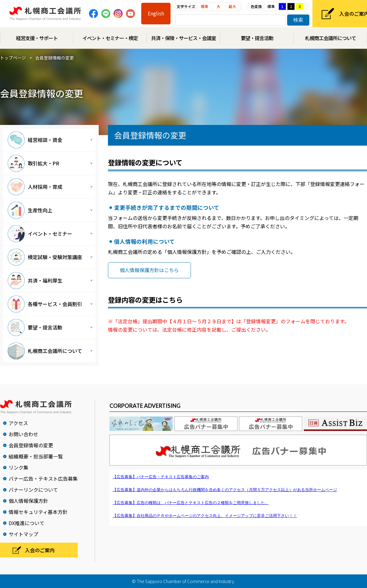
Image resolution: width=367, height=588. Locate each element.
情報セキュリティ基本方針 (38, 512)
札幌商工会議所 (45, 14)
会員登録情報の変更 (31, 445)
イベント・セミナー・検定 (110, 38)
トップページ (13, 58)
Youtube (130, 14)
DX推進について (27, 523)
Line (106, 14)
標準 (204, 6)
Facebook (93, 14)
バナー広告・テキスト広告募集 (43, 478)
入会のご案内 (40, 550)
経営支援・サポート (37, 38)
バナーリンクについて (33, 490)
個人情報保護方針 (28, 501)
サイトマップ (23, 534)
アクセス (18, 423)
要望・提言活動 (257, 38)
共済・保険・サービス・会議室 (183, 38)
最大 (232, 6)
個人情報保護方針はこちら (149, 270)
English (156, 13)
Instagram (118, 14)
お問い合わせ (23, 434)
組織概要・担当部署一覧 (36, 456)
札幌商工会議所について (330, 38)
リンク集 (19, 467)
